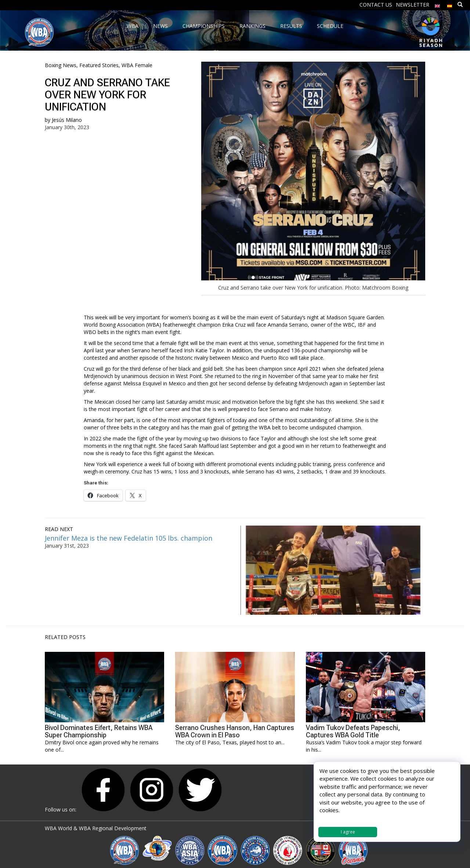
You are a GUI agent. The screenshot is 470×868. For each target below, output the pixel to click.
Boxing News (61, 65)
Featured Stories (99, 65)
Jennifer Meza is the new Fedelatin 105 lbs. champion (129, 538)
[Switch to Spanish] (450, 4)
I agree (348, 832)
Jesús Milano (67, 120)
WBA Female (137, 65)
